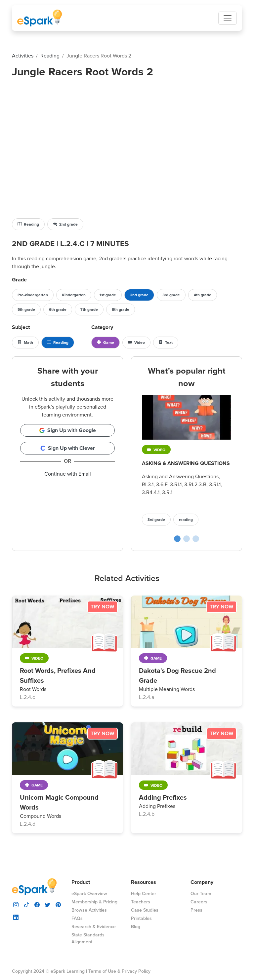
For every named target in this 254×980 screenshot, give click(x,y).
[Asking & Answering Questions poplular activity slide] (177, 539)
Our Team (201, 894)
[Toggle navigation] (228, 18)
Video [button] (136, 343)
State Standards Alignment (88, 938)
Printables (141, 918)
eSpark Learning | (68, 971)
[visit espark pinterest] (58, 904)
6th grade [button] (58, 309)
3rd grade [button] (171, 295)
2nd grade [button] (65, 224)
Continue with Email (68, 474)
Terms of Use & (104, 971)
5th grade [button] (26, 309)
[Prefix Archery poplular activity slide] (196, 539)
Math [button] (25, 343)
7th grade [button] (89, 309)
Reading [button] (28, 224)
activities (23, 56)
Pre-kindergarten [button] (33, 295)
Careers (199, 902)
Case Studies (145, 910)
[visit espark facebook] (37, 904)
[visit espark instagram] (16, 904)
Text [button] (166, 343)
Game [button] (106, 343)
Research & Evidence (94, 927)
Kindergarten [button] (74, 295)
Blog (136, 927)
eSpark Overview (89, 894)
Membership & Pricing (94, 902)
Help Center (144, 894)
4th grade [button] (203, 295)
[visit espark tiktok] (26, 904)
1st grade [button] (108, 295)
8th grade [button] (121, 309)
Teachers (141, 902)
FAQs (77, 918)
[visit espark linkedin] (16, 917)
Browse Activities (89, 910)
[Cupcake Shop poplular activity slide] (187, 539)
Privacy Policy (136, 971)
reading (50, 56)
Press (196, 910)
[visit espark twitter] (48, 904)
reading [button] (186, 520)
